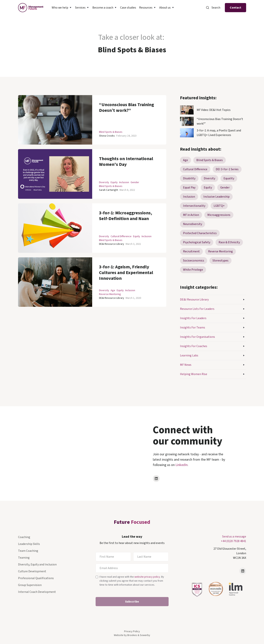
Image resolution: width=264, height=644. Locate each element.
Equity (114, 182)
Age (113, 290)
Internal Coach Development (37, 592)
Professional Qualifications (36, 578)
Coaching (24, 537)
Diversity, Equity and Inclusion (37, 564)
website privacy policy (147, 577)
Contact (235, 8)
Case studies (128, 8)
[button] (62, 8)
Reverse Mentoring (110, 294)
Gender (135, 182)
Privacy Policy (132, 631)
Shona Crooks (107, 136)
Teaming (24, 558)
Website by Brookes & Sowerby (132, 635)
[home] (31, 8)
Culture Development (32, 571)
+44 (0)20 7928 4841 (233, 541)
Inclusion (124, 182)
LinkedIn (182, 465)
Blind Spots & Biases (111, 132)
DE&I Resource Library (112, 244)
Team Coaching (28, 551)
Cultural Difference (121, 236)
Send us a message (234, 537)
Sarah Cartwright (109, 190)
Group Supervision (30, 585)
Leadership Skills (29, 544)
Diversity (104, 182)
